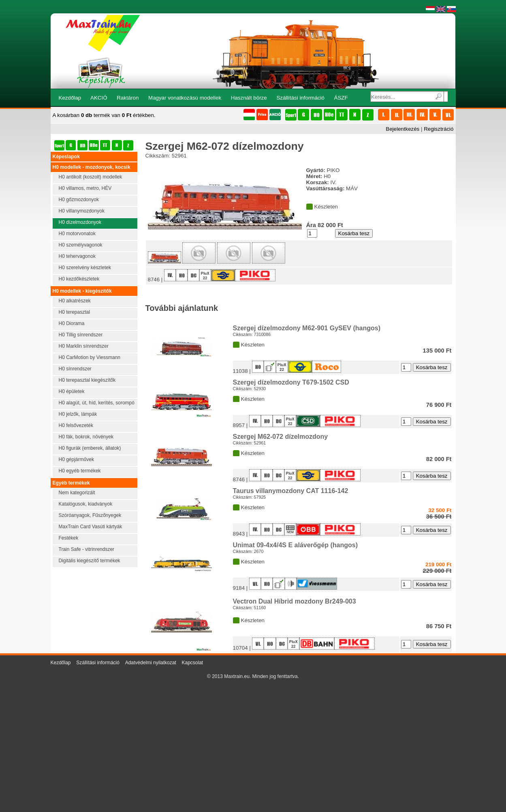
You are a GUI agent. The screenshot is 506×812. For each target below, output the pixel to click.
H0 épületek (72, 391)
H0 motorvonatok (77, 234)
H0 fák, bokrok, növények (86, 437)
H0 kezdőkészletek (79, 279)
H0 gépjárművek (76, 459)
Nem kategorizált (77, 493)
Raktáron (128, 98)
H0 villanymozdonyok (82, 211)
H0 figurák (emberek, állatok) (90, 448)
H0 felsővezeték (76, 425)
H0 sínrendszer (75, 369)
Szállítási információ (300, 98)
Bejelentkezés (402, 129)
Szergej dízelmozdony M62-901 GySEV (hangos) (307, 328)
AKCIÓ (99, 98)
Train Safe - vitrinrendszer (87, 549)
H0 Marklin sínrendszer (84, 346)
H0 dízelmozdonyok (80, 222)
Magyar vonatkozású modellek (185, 98)
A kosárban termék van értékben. (104, 115)
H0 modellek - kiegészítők (82, 291)
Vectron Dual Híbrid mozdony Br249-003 (295, 601)
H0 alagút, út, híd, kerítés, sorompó (97, 403)
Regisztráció (439, 129)
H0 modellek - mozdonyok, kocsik (92, 167)
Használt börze (249, 98)
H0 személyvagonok (81, 245)
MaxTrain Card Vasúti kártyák (91, 527)
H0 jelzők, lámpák (78, 414)
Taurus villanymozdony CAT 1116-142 (291, 491)
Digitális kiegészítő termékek (90, 561)
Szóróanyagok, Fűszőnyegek (90, 515)
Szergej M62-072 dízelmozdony (281, 437)
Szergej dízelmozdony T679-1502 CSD (291, 382)
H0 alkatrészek (75, 301)
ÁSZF (341, 98)
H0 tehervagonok (77, 256)
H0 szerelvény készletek (85, 268)
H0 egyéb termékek (80, 471)
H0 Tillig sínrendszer (81, 335)
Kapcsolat (192, 663)
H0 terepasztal (74, 312)
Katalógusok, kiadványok (86, 504)
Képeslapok (66, 157)
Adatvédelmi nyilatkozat (151, 663)
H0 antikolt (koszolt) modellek (91, 177)
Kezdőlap (70, 98)
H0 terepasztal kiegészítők (87, 380)
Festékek (69, 538)
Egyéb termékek (71, 483)
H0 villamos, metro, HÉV (85, 188)
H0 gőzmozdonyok (79, 200)
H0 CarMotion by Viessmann (90, 357)
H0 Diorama (72, 323)
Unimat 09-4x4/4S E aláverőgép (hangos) (296, 545)
